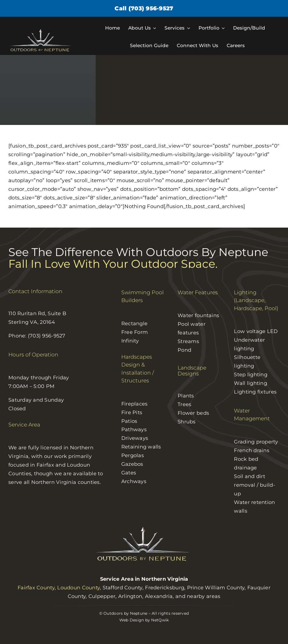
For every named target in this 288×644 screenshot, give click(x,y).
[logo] (41, 31)
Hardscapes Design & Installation (137, 365)
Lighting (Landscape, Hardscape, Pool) (256, 300)
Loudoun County (78, 588)
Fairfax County (36, 588)
